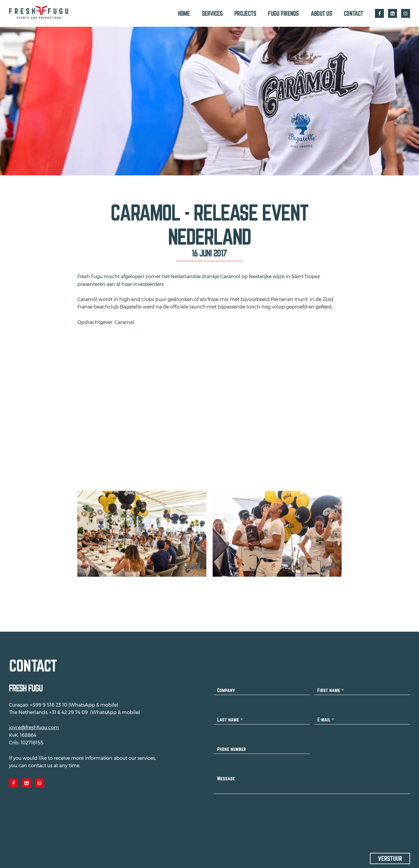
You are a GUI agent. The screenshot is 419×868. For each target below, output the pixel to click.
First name (331, 687)
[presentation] (259, 814)
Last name (230, 716)
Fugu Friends (283, 13)
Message (226, 775)
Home (184, 13)
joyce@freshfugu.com (34, 724)
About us (321, 13)
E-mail (326, 716)
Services (212, 13)
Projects (245, 13)
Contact (353, 13)
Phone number (232, 745)
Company (226, 687)
